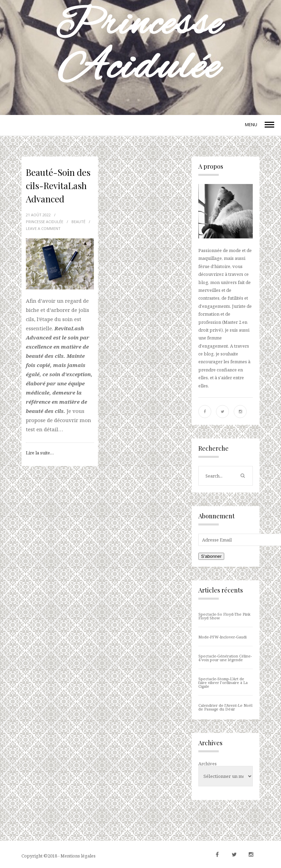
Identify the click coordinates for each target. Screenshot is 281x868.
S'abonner (211, 556)
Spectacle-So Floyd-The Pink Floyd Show (224, 616)
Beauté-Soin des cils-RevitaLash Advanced (58, 186)
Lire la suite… (40, 453)
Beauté (78, 222)
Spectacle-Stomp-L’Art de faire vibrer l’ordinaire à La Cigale (223, 682)
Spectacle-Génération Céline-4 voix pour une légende (225, 658)
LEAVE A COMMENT (43, 228)
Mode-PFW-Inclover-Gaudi (222, 637)
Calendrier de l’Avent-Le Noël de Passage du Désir (225, 707)
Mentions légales (78, 856)
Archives (208, 764)
